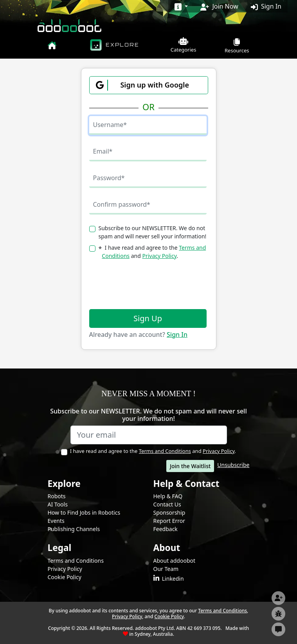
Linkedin (169, 579)
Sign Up (148, 318)
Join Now (219, 6)
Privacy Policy (159, 256)
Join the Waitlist (190, 466)
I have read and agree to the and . (152, 451)
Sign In (266, 6)
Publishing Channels (74, 529)
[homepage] (52, 44)
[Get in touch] (278, 629)
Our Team (166, 569)
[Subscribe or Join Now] (278, 598)
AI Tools (58, 504)
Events (56, 521)
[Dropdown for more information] (181, 6)
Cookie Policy (65, 577)
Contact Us (167, 504)
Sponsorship (169, 513)
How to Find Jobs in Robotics (84, 513)
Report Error (169, 521)
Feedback (166, 529)
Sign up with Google (142, 85)
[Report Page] (278, 614)
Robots (57, 496)
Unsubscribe (233, 465)
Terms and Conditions (165, 451)
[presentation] (149, 284)
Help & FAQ (168, 496)
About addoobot (175, 561)
